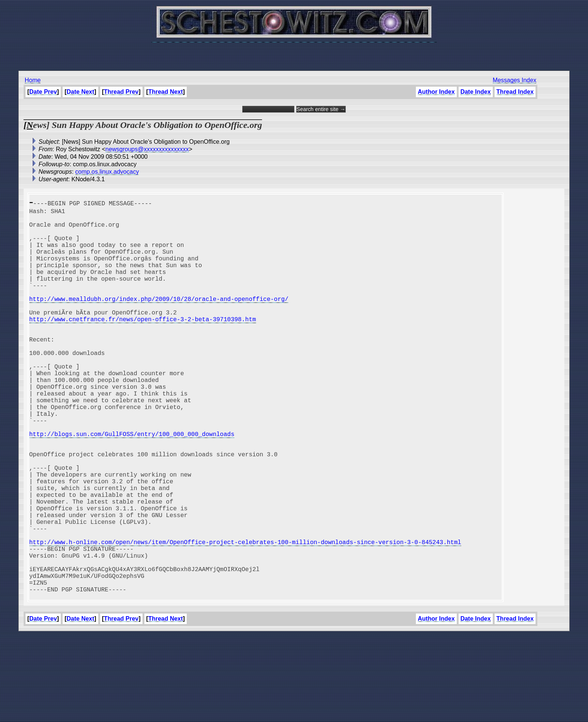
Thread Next (165, 92)
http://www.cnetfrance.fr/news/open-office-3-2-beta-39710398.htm (143, 344)
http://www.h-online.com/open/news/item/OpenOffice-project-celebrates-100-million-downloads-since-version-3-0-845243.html (245, 617)
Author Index (436, 92)
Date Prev (43, 92)
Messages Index (515, 80)
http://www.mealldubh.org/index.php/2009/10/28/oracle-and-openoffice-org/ (159, 320)
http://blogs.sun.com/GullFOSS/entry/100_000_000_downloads (132, 485)
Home (33, 80)
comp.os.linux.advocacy (107, 172)
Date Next (81, 92)
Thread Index (515, 92)
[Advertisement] (294, 53)
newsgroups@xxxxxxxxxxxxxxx (147, 149)
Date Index (476, 92)
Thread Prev (121, 92)
